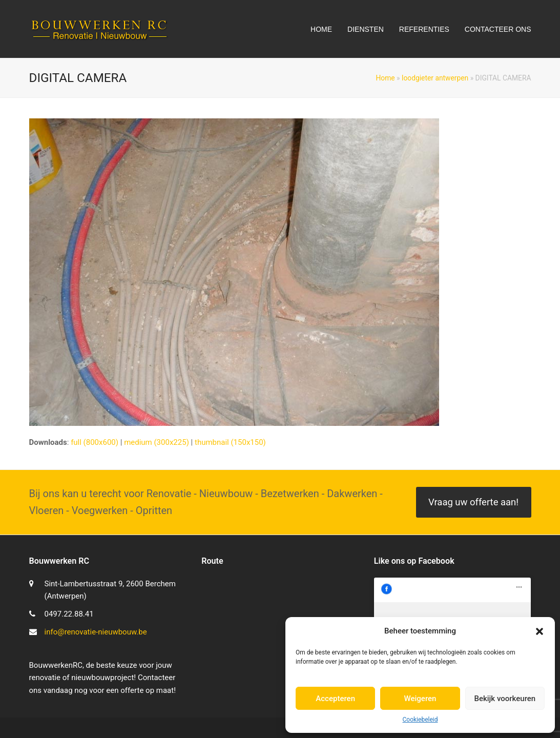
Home (385, 78)
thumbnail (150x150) (230, 442)
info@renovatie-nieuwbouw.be (96, 632)
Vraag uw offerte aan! (473, 502)
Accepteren (335, 699)
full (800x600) (95, 442)
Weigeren (420, 699)
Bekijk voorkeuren (505, 699)
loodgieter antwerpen (435, 78)
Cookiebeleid (420, 720)
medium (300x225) (157, 442)
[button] (540, 631)
